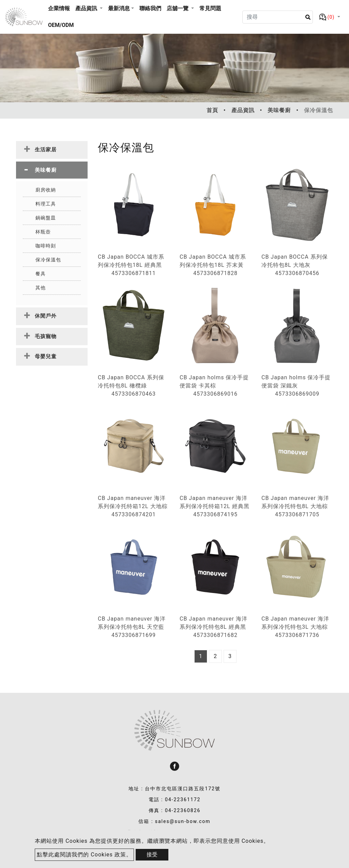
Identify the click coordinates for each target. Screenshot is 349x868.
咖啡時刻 (46, 246)
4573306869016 (215, 394)
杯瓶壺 (43, 232)
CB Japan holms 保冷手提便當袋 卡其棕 (214, 382)
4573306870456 (297, 273)
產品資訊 (243, 110)
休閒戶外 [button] (46, 316)
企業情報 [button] (59, 8)
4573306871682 (215, 635)
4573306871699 (134, 635)
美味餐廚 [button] (46, 170)
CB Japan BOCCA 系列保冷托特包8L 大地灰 (295, 261)
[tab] (52, 150)
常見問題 (210, 8)
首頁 (212, 110)
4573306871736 (297, 635)
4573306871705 (297, 514)
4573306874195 (215, 514)
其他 (41, 288)
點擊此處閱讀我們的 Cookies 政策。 (84, 855)
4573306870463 (134, 394)
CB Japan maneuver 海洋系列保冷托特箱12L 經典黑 (215, 502)
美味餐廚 (279, 110)
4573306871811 (134, 273)
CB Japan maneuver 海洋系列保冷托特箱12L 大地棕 (133, 502)
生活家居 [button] (46, 150)
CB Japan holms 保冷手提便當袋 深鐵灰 (296, 382)
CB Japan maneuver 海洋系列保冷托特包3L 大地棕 (295, 623)
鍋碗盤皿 (46, 218)
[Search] (277, 17)
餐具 (41, 274)
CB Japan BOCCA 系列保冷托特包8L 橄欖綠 (131, 382)
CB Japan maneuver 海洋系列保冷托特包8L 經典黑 (214, 623)
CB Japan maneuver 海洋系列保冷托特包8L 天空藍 (132, 623)
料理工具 (46, 204)
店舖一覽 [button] (178, 8)
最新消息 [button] (119, 8)
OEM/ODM (61, 25)
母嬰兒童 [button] (46, 356)
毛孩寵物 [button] (46, 336)
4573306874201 (134, 514)
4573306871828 (215, 273)
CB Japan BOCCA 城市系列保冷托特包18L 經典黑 (131, 261)
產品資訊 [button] (87, 8)
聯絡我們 (150, 8)
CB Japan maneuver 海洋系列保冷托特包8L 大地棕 (295, 502)
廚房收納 (46, 190)
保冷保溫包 (48, 260)
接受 (152, 855)
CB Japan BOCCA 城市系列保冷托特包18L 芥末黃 (213, 261)
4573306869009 (297, 394)
